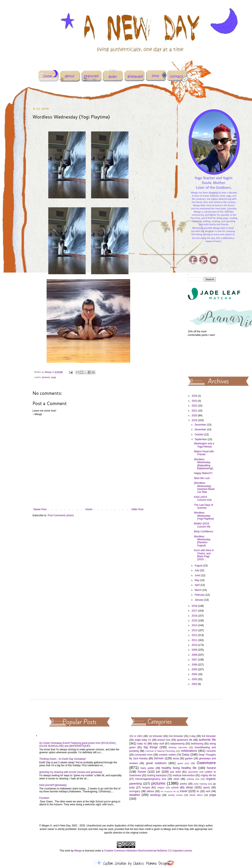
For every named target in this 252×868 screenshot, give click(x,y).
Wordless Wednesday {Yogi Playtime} (204, 516)
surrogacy (135, 791)
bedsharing (197, 744)
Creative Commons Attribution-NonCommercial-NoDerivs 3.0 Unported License (148, 851)
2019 (195, 420)
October (199, 435)
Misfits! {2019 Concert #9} (202, 525)
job (158, 772)
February (200, 595)
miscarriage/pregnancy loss (151, 779)
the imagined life (168, 791)
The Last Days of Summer (203, 506)
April (197, 585)
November (201, 430)
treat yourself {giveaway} (53, 785)
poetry (183, 784)
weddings (155, 795)
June (198, 575)
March (198, 590)
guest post (183, 763)
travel (184, 791)
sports (207, 788)
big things (151, 747)
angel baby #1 (143, 740)
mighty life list (208, 775)
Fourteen (44, 798)
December (201, 425)
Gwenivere (206, 763)
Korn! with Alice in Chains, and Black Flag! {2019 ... (204, 555)
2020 (195, 416)
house (142, 772)
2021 (195, 411)
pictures (46, 377)
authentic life (207, 740)
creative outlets (167, 755)
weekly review (175, 795)
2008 (195, 655)
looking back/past (157, 775)
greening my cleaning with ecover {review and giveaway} (71, 772)
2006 (195, 665)
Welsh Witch (196, 795)
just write (175, 772)
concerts (211, 751)
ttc (198, 791)
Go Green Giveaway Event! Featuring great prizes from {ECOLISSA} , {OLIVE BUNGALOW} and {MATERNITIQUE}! (78, 744)
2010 (195, 645)
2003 (195, 679)
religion (161, 788)
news (176, 779)
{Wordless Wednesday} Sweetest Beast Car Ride (204, 488)
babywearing (177, 744)
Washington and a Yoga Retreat (204, 445)
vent (208, 791)
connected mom (144, 755)
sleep (189, 787)
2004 (195, 674)
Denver (159, 758)
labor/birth (193, 772)
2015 (195, 621)
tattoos (150, 791)
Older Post (137, 509)
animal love (164, 740)
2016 (195, 616)
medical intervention (184, 775)
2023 (195, 401)
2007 (195, 660)
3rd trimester (209, 736)
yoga (54, 377)
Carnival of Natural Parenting (160, 751)
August (199, 566)
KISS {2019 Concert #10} (203, 498)
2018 (195, 606)
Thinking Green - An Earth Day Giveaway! (63, 759)
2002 (195, 684)
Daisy (186, 755)
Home (89, 509)
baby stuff (158, 744)
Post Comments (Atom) (61, 515)
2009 (195, 650)
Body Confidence (203, 532)
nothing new (193, 779)
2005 (195, 669)
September (201, 439)
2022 (195, 406)
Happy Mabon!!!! (203, 473)
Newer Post (40, 509)
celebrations (189, 751)
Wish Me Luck (202, 478)
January (199, 600)
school (175, 788)
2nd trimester (176, 736)
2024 (195, 396)
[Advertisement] (202, 356)
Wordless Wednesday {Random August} (202, 541)
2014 (195, 625)
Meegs (78, 851)
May (197, 580)
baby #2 (142, 744)
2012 (195, 635)
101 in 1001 (136, 736)
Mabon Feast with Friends (204, 453)
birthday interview (178, 747)
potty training (200, 784)
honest (211, 768)
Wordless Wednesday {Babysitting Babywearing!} (204, 464)
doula (176, 758)
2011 (195, 640)
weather (135, 795)
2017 (195, 611)
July (197, 570)
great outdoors (156, 763)
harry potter (147, 768)
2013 (195, 630)
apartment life (185, 740)
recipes (146, 788)
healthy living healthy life (179, 768)
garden (189, 758)
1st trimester (156, 736)
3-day (192, 736)
